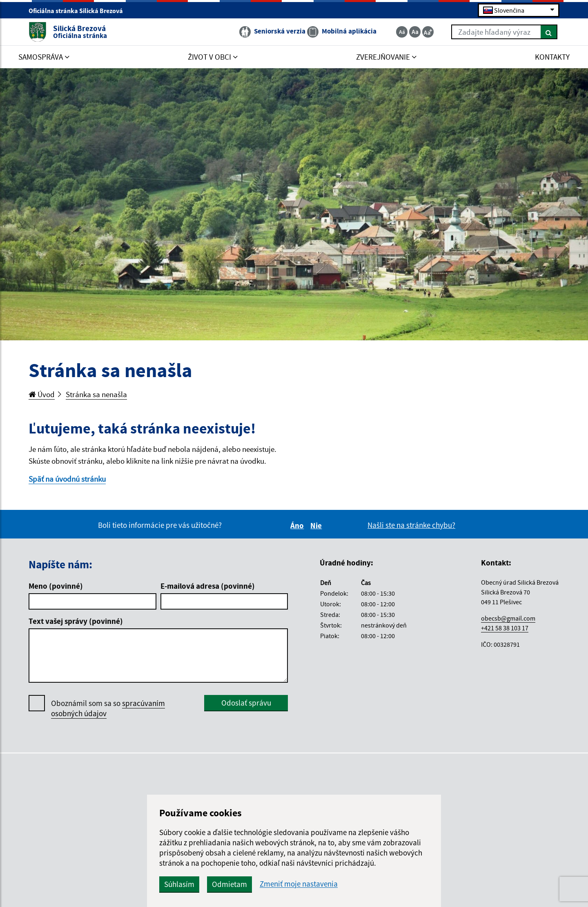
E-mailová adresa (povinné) (208, 586)
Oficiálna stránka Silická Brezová (79, 11)
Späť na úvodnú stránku (67, 479)
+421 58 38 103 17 (505, 628)
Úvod (42, 394)
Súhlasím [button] (179, 884)
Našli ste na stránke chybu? (411, 525)
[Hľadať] (549, 32)
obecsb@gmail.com (508, 618)
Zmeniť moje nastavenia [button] (299, 884)
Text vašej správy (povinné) (76, 621)
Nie (317, 525)
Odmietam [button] (229, 884)
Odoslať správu (246, 703)
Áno (298, 525)
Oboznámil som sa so (108, 708)
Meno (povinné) (56, 586)
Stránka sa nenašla (96, 394)
